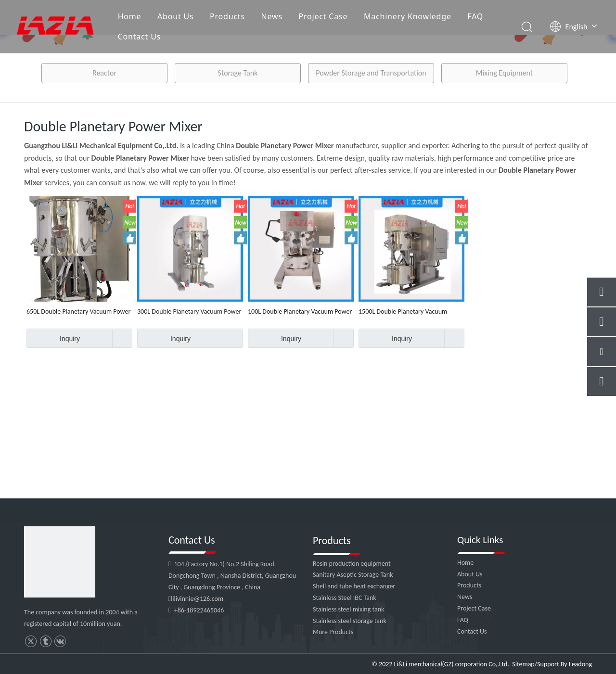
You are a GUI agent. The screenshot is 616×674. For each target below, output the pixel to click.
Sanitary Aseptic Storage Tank (353, 575)
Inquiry (53, 338)
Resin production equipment (352, 564)
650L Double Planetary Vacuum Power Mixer (78, 312)
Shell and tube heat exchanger (354, 586)
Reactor (104, 73)
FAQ (475, 16)
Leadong (580, 664)
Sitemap (523, 664)
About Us (175, 16)
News (272, 16)
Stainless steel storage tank (350, 621)
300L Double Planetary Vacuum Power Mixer (189, 312)
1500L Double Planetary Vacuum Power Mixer (403, 312)
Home (130, 16)
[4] (60, 562)
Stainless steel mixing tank (348, 609)
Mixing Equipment (504, 73)
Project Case (323, 16)
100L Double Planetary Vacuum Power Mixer (300, 312)
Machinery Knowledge (408, 16)
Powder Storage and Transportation (371, 73)
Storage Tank (238, 73)
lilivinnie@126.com (197, 599)
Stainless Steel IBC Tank (345, 598)
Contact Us (139, 37)
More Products (333, 632)
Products (227, 16)
